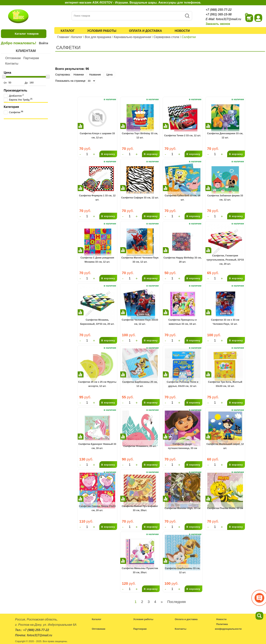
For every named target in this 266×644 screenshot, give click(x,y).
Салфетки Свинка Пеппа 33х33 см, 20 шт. (97, 508)
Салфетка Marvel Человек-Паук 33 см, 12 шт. (140, 260)
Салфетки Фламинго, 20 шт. (140, 446)
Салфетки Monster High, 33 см (182, 508)
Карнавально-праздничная (133, 37)
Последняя (176, 602)
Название (95, 75)
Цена (110, 75)
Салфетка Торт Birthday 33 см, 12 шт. (140, 135)
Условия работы (102, 31)
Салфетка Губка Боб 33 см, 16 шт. (183, 198)
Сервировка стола (166, 37)
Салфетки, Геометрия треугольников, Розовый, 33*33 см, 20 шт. (225, 260)
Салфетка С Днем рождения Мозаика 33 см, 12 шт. (97, 260)
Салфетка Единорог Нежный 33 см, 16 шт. (97, 446)
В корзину (108, 154)
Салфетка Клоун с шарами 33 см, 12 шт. (97, 135)
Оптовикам (13, 58)
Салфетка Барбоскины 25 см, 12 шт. (140, 384)
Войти (43, 43)
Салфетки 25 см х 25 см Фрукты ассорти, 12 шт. (97, 384)
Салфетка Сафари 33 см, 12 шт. (140, 198)
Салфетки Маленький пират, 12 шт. (225, 446)
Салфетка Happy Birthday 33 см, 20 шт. (182, 260)
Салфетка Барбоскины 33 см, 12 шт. (182, 570)
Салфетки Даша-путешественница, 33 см (182, 446)
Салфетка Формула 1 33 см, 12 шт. (97, 198)
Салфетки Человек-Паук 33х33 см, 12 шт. (140, 322)
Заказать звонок (218, 24)
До (35, 83)
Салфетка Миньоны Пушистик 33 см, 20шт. (140, 570)
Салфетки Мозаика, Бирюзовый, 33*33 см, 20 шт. (97, 322)
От (14, 83)
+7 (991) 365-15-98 (219, 14)
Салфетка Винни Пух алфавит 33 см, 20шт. (140, 508)
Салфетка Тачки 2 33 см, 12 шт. (183, 135)
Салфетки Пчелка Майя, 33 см (225, 508)
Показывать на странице (70, 81)
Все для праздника (98, 37)
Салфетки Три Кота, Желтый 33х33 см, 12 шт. (225, 384)
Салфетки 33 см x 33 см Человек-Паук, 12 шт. (225, 322)
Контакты (12, 64)
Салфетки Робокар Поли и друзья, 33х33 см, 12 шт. (182, 384)
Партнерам (31, 58)
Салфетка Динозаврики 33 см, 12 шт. (225, 135)
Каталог (68, 31)
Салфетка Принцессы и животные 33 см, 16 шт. (182, 322)
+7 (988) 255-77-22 (219, 10)
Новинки (79, 75)
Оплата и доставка (145, 31)
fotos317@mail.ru (228, 19)
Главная (63, 37)
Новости (182, 31)
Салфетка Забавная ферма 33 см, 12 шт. (225, 198)
